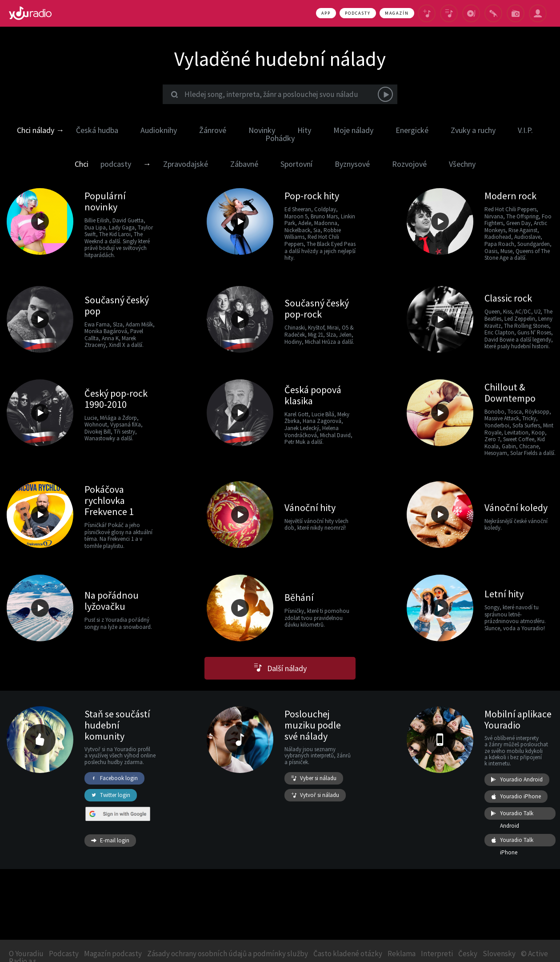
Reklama (402, 954)
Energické (412, 130)
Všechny (462, 164)
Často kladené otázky (348, 954)
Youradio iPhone (516, 797)
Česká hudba (97, 130)
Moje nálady (353, 130)
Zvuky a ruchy (473, 130)
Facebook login (114, 778)
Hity (304, 130)
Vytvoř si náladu (315, 795)
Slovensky (499, 954)
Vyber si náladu (314, 778)
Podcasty (358, 13)
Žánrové (213, 130)
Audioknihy (159, 130)
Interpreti (437, 954)
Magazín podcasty (113, 954)
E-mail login (110, 841)
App (326, 13)
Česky (468, 954)
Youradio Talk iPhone (512, 840)
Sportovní (296, 164)
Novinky (262, 130)
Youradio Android (517, 780)
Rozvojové (409, 164)
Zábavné (244, 164)
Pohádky (280, 138)
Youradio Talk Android (512, 813)
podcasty (116, 164)
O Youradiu (26, 954)
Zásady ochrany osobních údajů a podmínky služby (228, 954)
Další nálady (280, 668)
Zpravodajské (186, 164)
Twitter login (111, 795)
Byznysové (352, 164)
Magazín (397, 13)
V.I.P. (525, 130)
